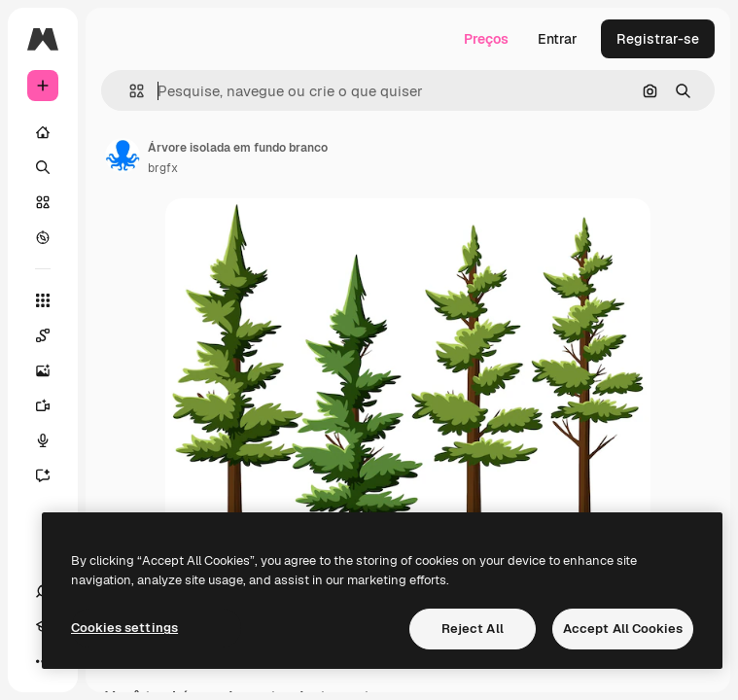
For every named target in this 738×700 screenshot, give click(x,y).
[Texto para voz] (53, 440)
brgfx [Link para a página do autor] (163, 168)
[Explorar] (43, 237)
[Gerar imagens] (53, 370)
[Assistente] (53, 475)
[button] (129, 91)
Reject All (473, 629)
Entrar (558, 39)
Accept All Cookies (623, 629)
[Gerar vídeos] (53, 405)
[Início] (43, 132)
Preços (486, 39)
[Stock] (43, 202)
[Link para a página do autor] (123, 156)
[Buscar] (43, 167)
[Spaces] (53, 335)
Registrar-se (658, 39)
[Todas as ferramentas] (43, 300)
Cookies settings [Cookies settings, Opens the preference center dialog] (124, 628)
